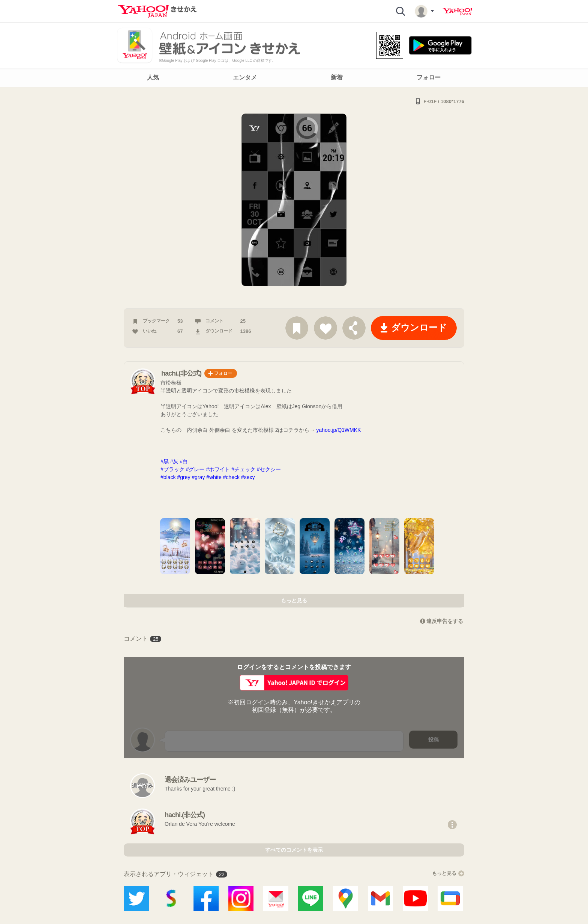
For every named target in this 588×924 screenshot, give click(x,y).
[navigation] (294, 78)
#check (231, 477)
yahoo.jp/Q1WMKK (338, 430)
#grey (184, 477)
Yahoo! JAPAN (457, 12)
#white (214, 477)
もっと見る (294, 601)
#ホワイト (218, 469)
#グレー (195, 469)
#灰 (174, 461)
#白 (186, 461)
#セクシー (269, 469)
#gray (198, 477)
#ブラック (172, 469)
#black (168, 477)
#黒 (165, 461)
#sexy (251, 477)
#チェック (243, 469)
